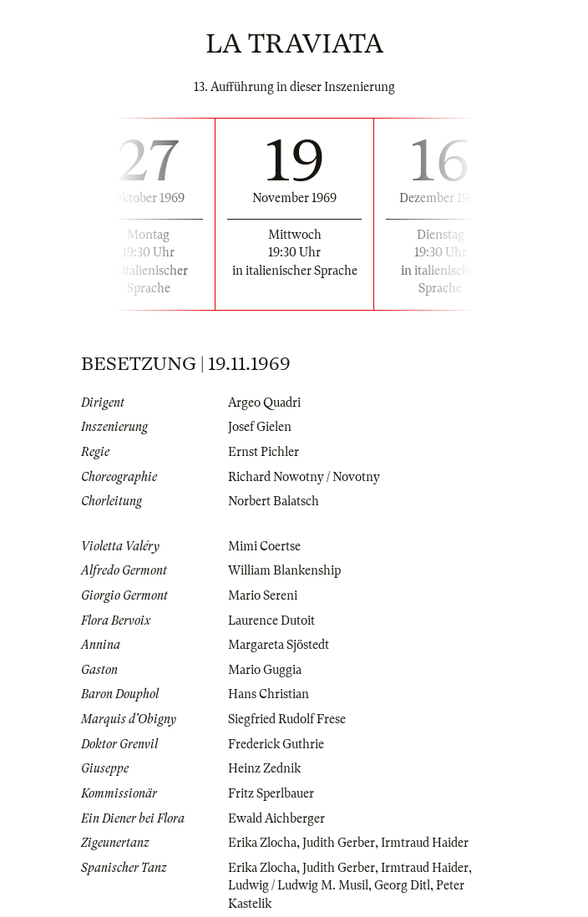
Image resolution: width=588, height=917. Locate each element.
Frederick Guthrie (276, 744)
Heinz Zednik (264, 768)
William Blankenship (284, 570)
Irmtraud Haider (425, 843)
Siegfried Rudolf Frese (287, 719)
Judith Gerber (339, 843)
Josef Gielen (260, 427)
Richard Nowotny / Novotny (304, 477)
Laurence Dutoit (271, 621)
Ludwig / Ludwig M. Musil (298, 885)
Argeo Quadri (264, 403)
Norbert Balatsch (274, 501)
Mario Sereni (263, 595)
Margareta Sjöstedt (279, 645)
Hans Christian (269, 694)
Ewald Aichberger (276, 818)
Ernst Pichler (264, 452)
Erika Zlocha (262, 843)
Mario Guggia (265, 670)
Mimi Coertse (264, 546)
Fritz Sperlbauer (271, 793)
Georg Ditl (402, 885)
